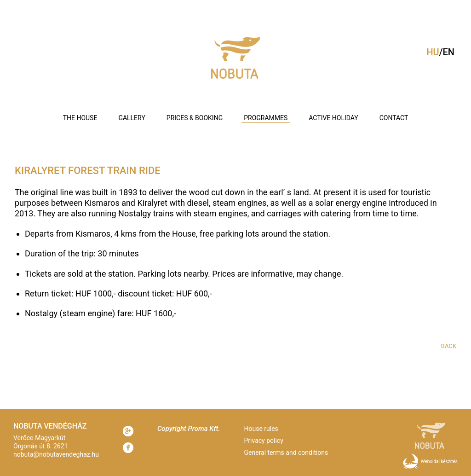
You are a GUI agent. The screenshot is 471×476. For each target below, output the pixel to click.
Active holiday (333, 118)
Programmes (266, 118)
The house (80, 118)
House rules (261, 429)
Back (449, 346)
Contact (394, 118)
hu (433, 52)
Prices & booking (195, 118)
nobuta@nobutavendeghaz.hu (56, 454)
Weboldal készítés (439, 461)
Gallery (132, 118)
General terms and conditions (286, 453)
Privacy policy (264, 441)
